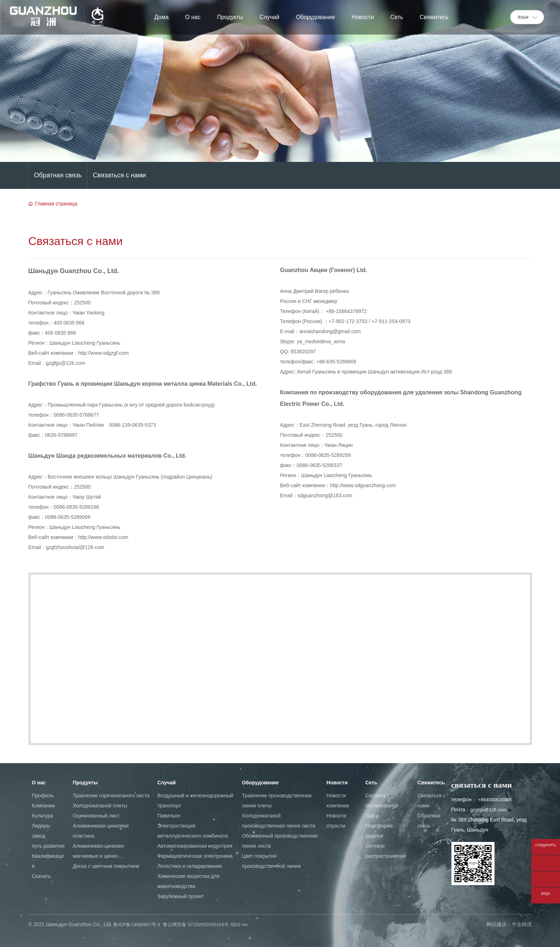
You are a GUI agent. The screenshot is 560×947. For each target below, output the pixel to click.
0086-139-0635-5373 (133, 425)
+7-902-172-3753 (348, 321)
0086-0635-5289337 (319, 465)
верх (545, 894)
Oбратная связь (58, 175)
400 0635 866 (70, 323)
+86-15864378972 (346, 311)
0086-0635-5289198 (77, 507)
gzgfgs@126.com (66, 363)
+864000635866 (495, 800)
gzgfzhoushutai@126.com (75, 547)
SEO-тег (239, 925)
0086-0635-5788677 (76, 415)
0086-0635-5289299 (328, 455)
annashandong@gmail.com (330, 331)
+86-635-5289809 (336, 362)
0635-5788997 (61, 435)
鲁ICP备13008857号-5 (137, 925)
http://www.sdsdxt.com (103, 537)
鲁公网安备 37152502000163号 (196, 925)
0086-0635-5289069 (68, 517)
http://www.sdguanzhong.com (363, 485)
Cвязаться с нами (119, 175)
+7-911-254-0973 (391, 321)
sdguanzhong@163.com (325, 495)
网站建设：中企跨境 (509, 924)
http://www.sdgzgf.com (104, 353)
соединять (546, 845)
